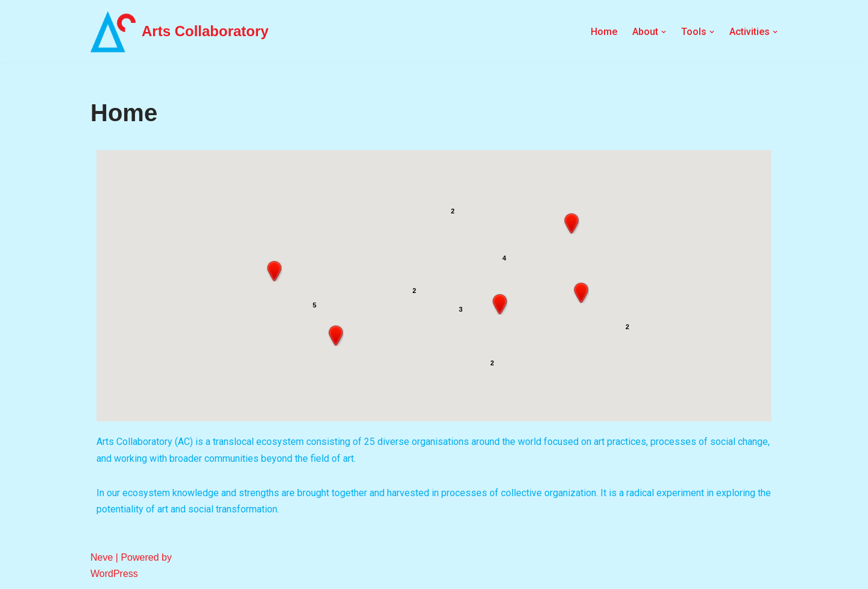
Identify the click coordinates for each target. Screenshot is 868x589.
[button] (336, 336)
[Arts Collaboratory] (180, 32)
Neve (102, 557)
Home (604, 32)
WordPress (114, 574)
